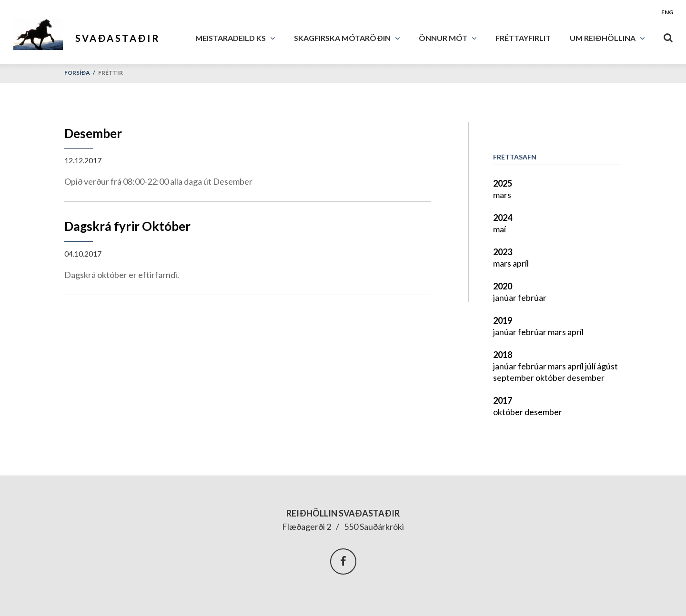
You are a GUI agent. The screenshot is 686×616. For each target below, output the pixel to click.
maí (499, 229)
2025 (503, 183)
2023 (503, 252)
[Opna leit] (668, 36)
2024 (503, 218)
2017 (503, 400)
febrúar (532, 298)
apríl (521, 263)
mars (502, 195)
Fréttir (111, 73)
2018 (503, 355)
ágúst (607, 366)
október (551, 378)
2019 (503, 320)
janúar (505, 298)
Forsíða (77, 73)
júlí (591, 366)
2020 (503, 286)
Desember (93, 133)
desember (586, 378)
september (514, 378)
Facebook (343, 561)
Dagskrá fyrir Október (127, 226)
